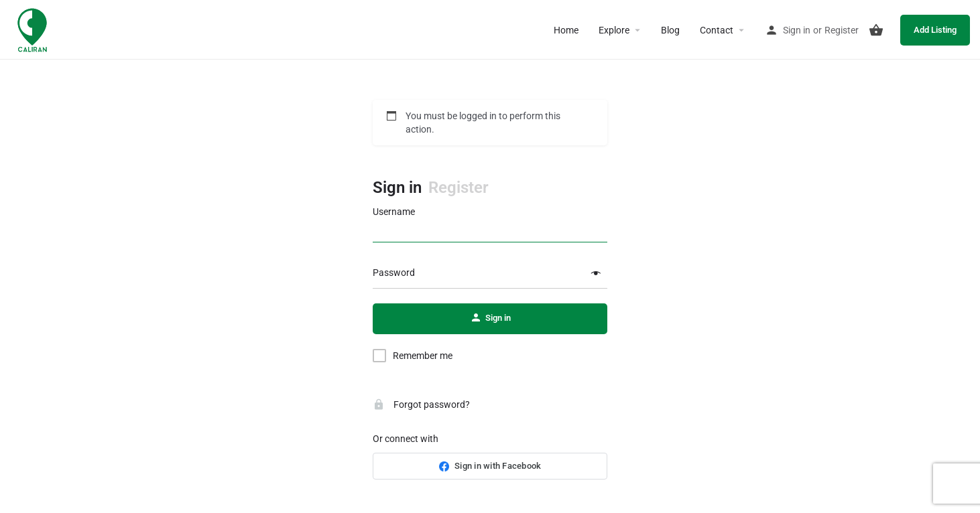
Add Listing (935, 30)
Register (842, 30)
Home (566, 30)
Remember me (423, 356)
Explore (614, 30)
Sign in (797, 30)
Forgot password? (421, 405)
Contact (717, 30)
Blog (670, 30)
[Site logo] (34, 29)
